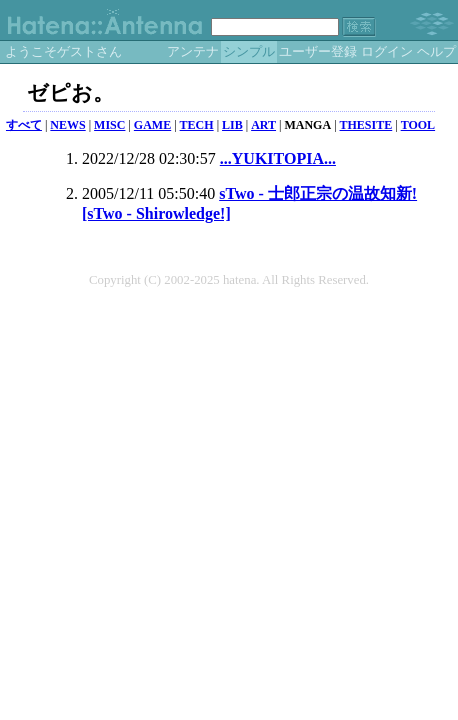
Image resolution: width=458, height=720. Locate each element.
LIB (232, 125)
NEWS (67, 125)
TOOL (418, 125)
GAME (152, 125)
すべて (24, 125)
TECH (197, 125)
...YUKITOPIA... (278, 158)
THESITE (366, 125)
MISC (109, 125)
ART (263, 125)
